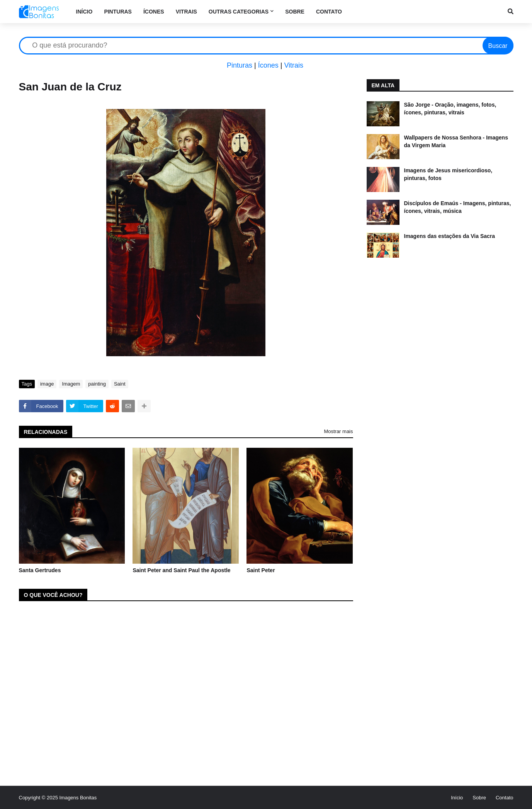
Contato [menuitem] (329, 12)
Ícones (268, 65)
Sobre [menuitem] (295, 12)
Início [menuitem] (84, 12)
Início (457, 798)
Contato (505, 798)
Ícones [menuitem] (154, 12)
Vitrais (294, 65)
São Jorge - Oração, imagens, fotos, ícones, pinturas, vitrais (450, 109)
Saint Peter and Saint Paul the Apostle (181, 570)
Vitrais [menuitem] (186, 12)
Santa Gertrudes (40, 570)
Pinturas (240, 65)
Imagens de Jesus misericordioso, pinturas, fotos (448, 174)
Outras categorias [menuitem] (239, 12)
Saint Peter (261, 570)
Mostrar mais (338, 431)
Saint (120, 384)
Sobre (479, 798)
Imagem (71, 384)
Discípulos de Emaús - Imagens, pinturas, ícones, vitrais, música (458, 207)
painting (97, 384)
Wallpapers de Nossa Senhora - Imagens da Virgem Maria (456, 141)
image (47, 384)
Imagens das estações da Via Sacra (450, 236)
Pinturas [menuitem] (118, 12)
